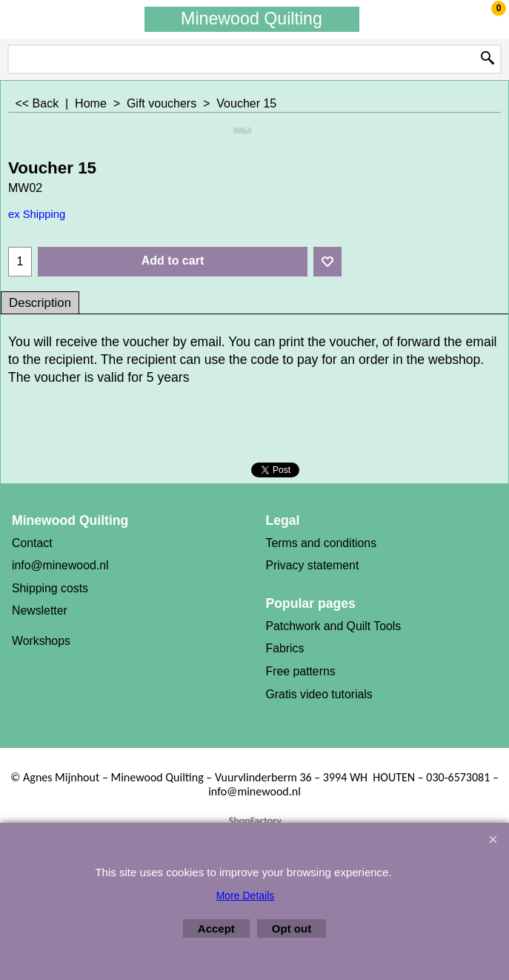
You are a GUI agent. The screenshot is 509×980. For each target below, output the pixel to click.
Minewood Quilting (252, 19)
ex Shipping (37, 214)
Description (40, 303)
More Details (246, 895)
